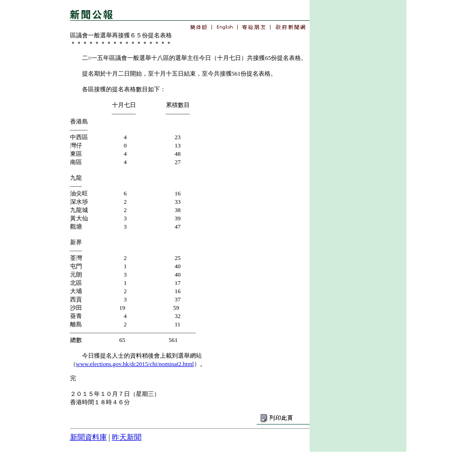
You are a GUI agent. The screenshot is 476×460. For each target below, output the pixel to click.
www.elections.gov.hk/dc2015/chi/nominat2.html (135, 364)
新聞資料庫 (88, 437)
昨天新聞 (127, 437)
